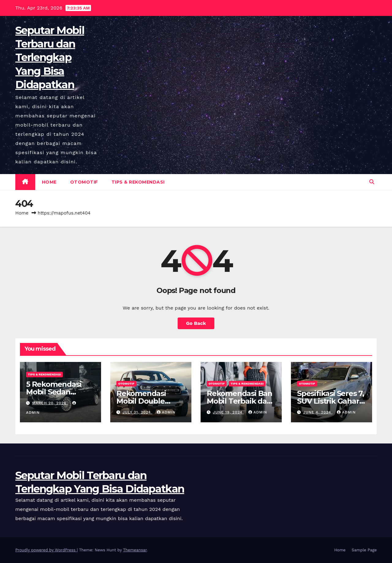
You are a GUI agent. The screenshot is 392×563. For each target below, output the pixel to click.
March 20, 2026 (50, 403)
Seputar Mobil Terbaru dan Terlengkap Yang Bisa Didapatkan (50, 57)
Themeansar (135, 550)
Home (49, 182)
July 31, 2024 (138, 412)
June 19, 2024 (228, 412)
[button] (372, 182)
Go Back (196, 323)
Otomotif (84, 182)
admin (166, 412)
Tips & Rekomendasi (138, 182)
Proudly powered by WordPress (46, 550)
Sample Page (364, 550)
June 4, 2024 (318, 412)
